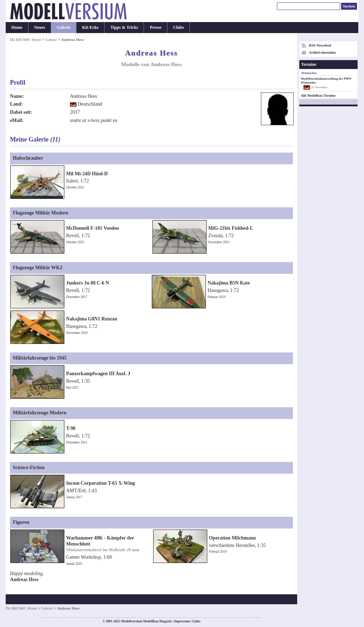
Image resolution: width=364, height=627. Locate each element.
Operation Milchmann (232, 538)
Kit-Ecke (90, 27)
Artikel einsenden (322, 52)
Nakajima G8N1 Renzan (92, 319)
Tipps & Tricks (124, 27)
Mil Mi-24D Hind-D (87, 174)
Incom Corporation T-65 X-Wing (100, 483)
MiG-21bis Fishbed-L (231, 228)
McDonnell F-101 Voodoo (93, 228)
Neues (40, 27)
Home (17, 27)
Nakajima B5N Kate (229, 283)
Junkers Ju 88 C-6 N (88, 283)
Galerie (64, 27)
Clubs (178, 27)
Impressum (182, 621)
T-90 (71, 428)
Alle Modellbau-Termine (318, 96)
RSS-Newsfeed (320, 45)
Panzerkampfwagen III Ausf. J (98, 374)
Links (196, 621)
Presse (156, 27)
